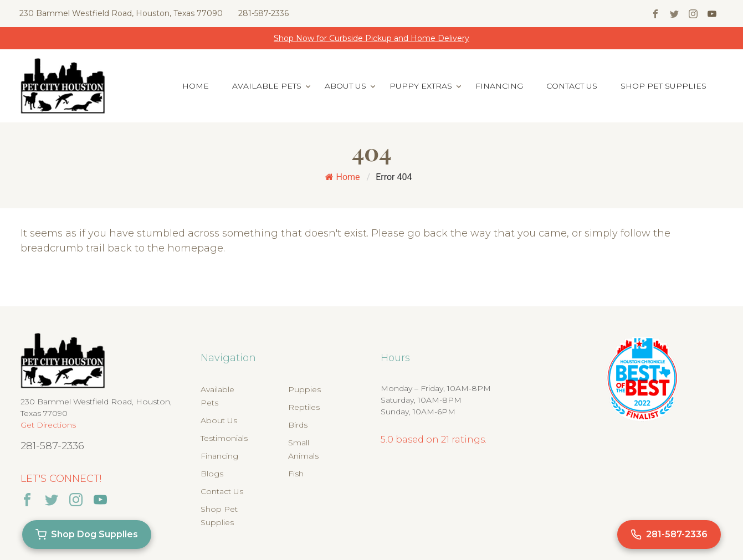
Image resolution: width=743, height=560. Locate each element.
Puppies (304, 389)
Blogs (212, 474)
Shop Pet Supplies (663, 86)
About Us (345, 86)
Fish (296, 474)
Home (196, 86)
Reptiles (304, 407)
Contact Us (572, 86)
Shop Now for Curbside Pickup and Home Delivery (371, 38)
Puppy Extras (421, 86)
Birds (298, 425)
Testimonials (224, 438)
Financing (499, 86)
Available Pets (267, 86)
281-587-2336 (263, 13)
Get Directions (48, 425)
